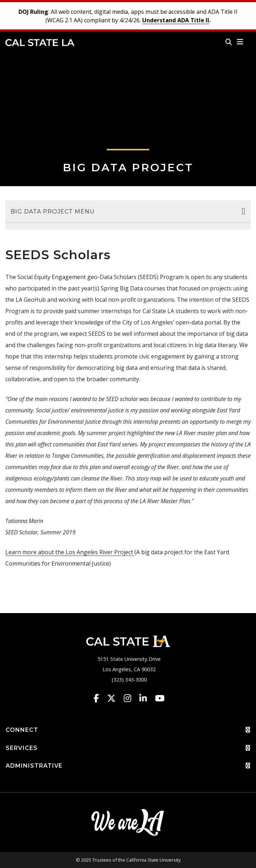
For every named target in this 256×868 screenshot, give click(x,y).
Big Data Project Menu (53, 212)
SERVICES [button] (128, 748)
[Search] (229, 42)
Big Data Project (128, 168)
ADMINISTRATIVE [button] (128, 766)
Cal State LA (40, 43)
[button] (240, 42)
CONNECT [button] (128, 730)
